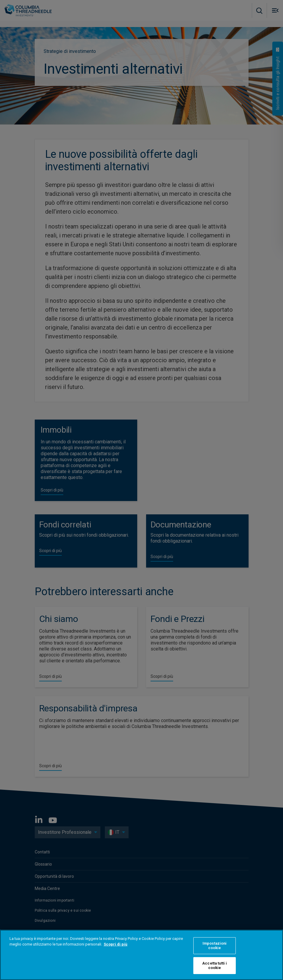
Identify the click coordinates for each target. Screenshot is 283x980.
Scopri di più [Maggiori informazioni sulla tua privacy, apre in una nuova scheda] (116, 944)
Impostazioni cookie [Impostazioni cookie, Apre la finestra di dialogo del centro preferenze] (215, 946)
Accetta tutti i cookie (215, 966)
